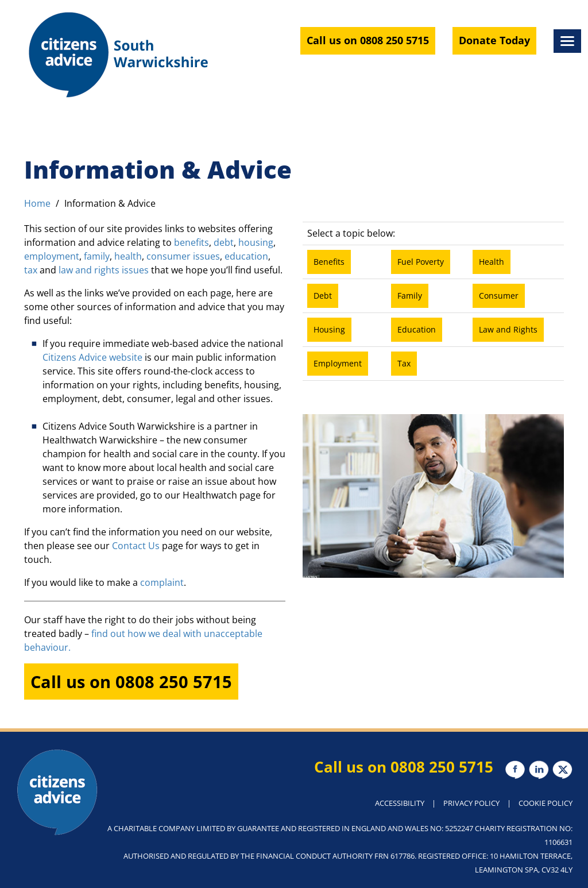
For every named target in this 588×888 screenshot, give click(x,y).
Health (492, 262)
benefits (192, 242)
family (97, 256)
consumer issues (183, 256)
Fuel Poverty (421, 262)
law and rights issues (102, 270)
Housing (329, 329)
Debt (323, 296)
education (246, 256)
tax (32, 270)
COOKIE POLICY (546, 803)
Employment (338, 363)
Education (417, 329)
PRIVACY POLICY (471, 803)
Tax (404, 363)
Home (37, 203)
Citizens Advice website (92, 357)
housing (256, 242)
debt (224, 242)
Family (410, 296)
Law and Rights (508, 329)
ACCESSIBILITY (400, 803)
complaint (162, 582)
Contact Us (135, 546)
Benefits (329, 262)
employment (52, 256)
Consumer (499, 296)
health (128, 256)
